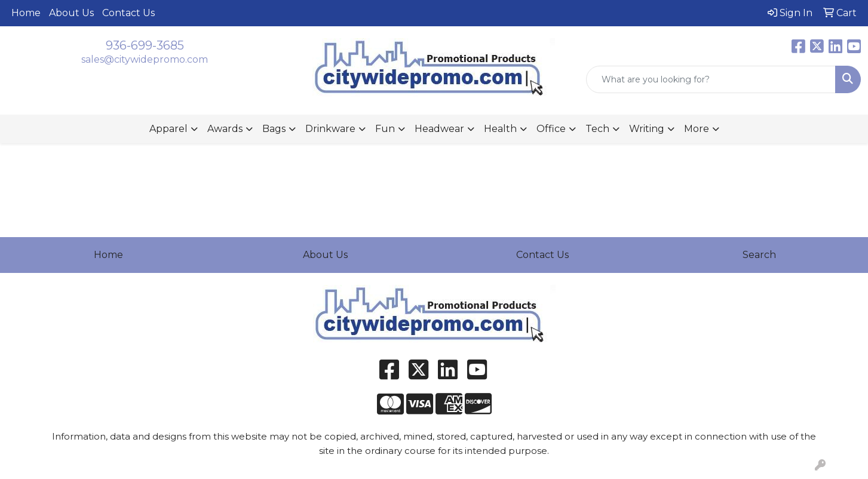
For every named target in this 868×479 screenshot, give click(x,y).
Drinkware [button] (330, 129)
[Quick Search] (711, 79)
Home (26, 13)
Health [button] (500, 129)
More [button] (697, 129)
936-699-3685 (145, 45)
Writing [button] (647, 129)
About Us (71, 13)
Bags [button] (274, 129)
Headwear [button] (439, 129)
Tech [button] (597, 129)
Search (759, 255)
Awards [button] (225, 129)
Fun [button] (385, 129)
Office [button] (551, 129)
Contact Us (128, 13)
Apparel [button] (168, 129)
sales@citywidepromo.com (145, 59)
